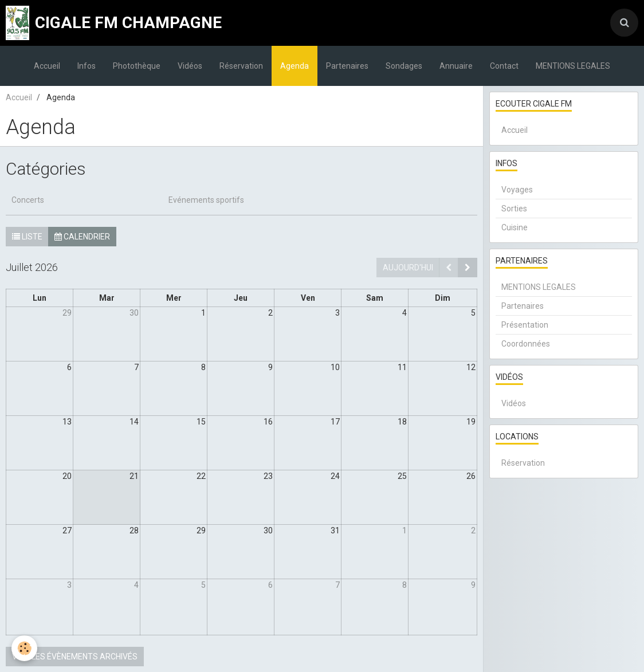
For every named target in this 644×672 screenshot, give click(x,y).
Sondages (404, 66)
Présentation (525, 325)
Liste (27, 237)
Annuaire (456, 66)
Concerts (28, 200)
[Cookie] (24, 648)
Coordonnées (526, 344)
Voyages (517, 190)
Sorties (514, 209)
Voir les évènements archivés (75, 657)
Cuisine (515, 227)
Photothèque (137, 66)
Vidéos (190, 66)
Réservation (241, 66)
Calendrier (82, 237)
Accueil (47, 66)
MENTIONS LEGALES (573, 66)
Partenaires (347, 66)
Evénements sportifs (206, 200)
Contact (504, 66)
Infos (87, 66)
